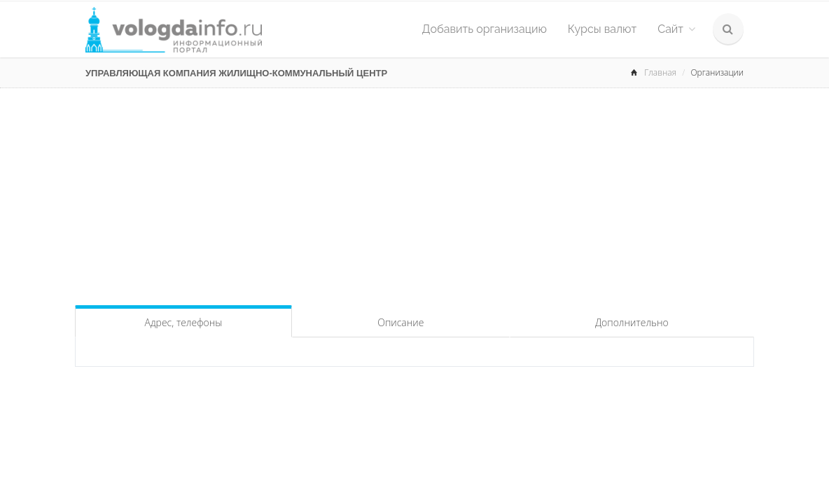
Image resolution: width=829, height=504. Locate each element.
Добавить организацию (485, 29)
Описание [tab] (400, 322)
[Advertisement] (415, 193)
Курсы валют (602, 29)
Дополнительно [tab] (632, 322)
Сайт (676, 29)
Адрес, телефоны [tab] (184, 322)
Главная (660, 72)
